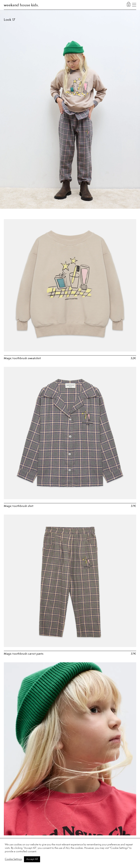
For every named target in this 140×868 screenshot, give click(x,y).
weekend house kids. (21, 5)
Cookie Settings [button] (13, 859)
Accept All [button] (32, 859)
